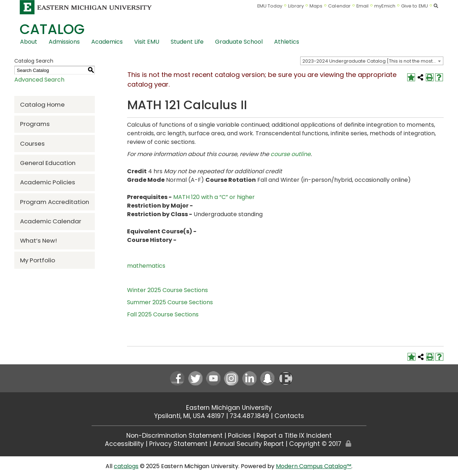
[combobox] (372, 61)
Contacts (289, 416)
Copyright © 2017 (315, 444)
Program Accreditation (55, 202)
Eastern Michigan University (229, 408)
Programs (35, 124)
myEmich (385, 6)
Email (363, 6)
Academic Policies (48, 182)
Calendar (339, 6)
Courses (32, 144)
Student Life (187, 42)
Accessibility (124, 444)
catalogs (126, 466)
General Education (48, 163)
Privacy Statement (178, 444)
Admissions (64, 42)
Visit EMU (147, 42)
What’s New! (38, 241)
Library (296, 6)
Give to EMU (415, 6)
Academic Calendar (51, 221)
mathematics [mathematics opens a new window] (146, 266)
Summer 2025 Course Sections (170, 302)
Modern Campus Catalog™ (314, 466)
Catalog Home (42, 105)
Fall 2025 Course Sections (163, 314)
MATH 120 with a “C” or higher (214, 197)
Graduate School (239, 42)
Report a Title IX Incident (294, 436)
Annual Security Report (248, 444)
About (29, 42)
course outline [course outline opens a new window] (291, 154)
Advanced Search (39, 80)
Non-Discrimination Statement (174, 436)
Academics (107, 42)
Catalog (52, 29)
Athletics (287, 42)
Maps (316, 6)
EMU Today (270, 6)
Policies (240, 436)
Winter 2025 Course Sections (167, 290)
